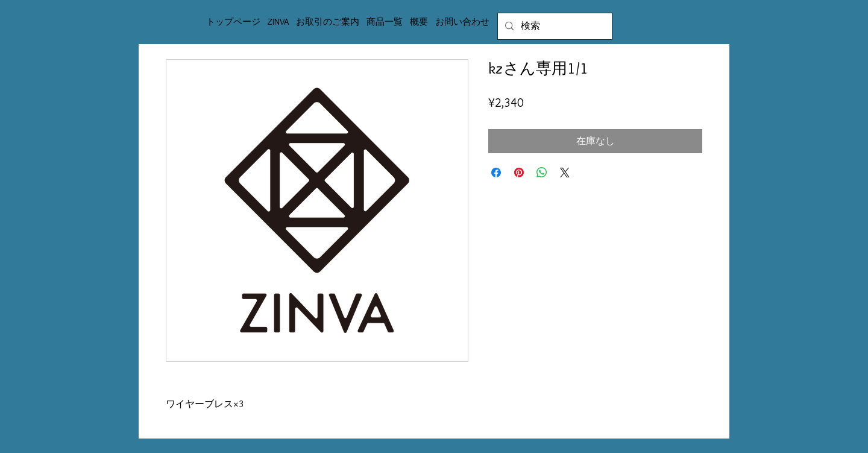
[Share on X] (565, 173)
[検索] (554, 26)
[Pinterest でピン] (519, 173)
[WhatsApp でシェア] (542, 173)
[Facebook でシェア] (496, 173)
